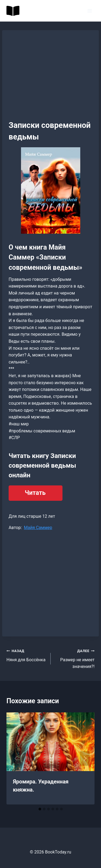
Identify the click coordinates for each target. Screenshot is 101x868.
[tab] (40, 809)
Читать (35, 493)
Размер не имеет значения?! (75, 658)
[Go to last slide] (16, 758)
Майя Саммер (38, 528)
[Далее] (85, 758)
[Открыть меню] (90, 11)
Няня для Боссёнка (26, 655)
